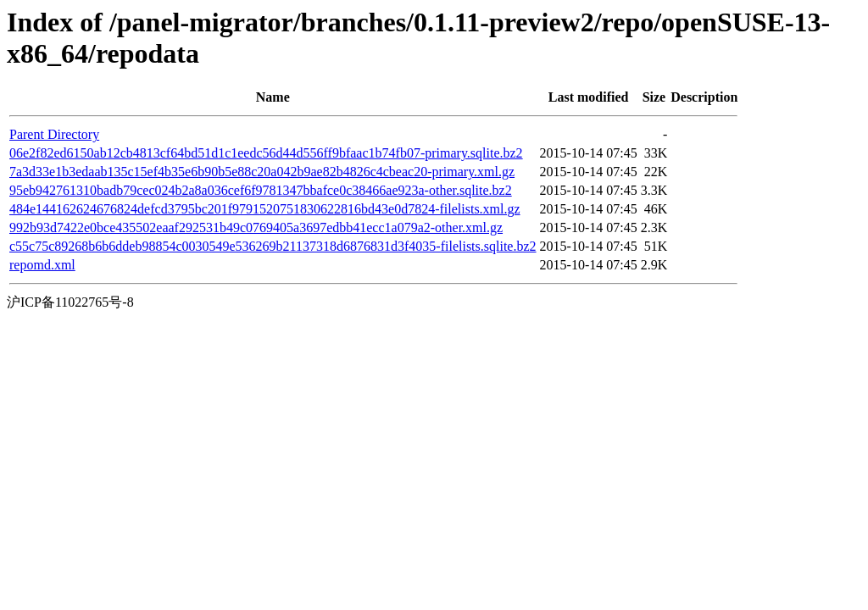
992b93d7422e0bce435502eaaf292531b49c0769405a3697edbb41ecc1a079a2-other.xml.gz (256, 227)
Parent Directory (54, 134)
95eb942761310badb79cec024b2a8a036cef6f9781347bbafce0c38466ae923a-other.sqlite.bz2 (261, 190)
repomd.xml (42, 265)
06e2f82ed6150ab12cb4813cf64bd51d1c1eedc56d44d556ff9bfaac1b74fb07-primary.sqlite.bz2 (266, 153)
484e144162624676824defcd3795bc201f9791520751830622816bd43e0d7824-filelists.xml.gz (265, 209)
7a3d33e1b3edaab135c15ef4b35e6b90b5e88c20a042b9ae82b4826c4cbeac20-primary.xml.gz (262, 172)
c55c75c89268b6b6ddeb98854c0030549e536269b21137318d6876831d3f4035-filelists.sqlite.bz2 (273, 246)
